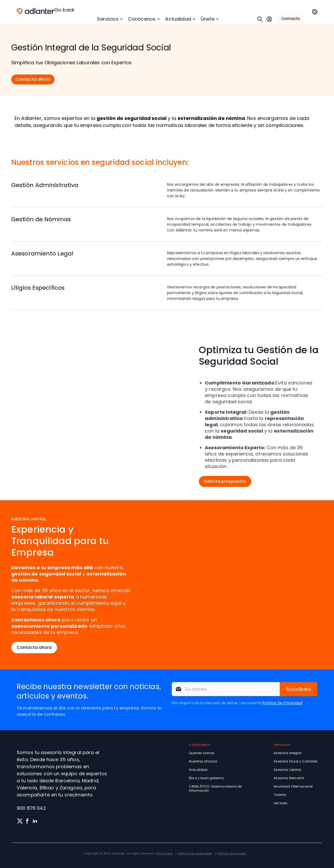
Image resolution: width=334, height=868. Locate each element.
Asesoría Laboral (287, 770)
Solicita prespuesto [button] (225, 481)
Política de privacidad (195, 853)
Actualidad (178, 19)
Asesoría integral (288, 753)
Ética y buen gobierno (207, 778)
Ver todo (281, 803)
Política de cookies (232, 853)
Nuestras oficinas (203, 761)
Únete (208, 19)
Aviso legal (164, 853)
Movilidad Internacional (293, 786)
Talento (280, 795)
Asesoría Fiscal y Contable (296, 761)
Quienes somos (202, 753)
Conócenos (142, 19)
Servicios (108, 19)
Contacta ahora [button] (33, 79)
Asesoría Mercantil (289, 778)
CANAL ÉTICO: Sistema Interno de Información (215, 788)
